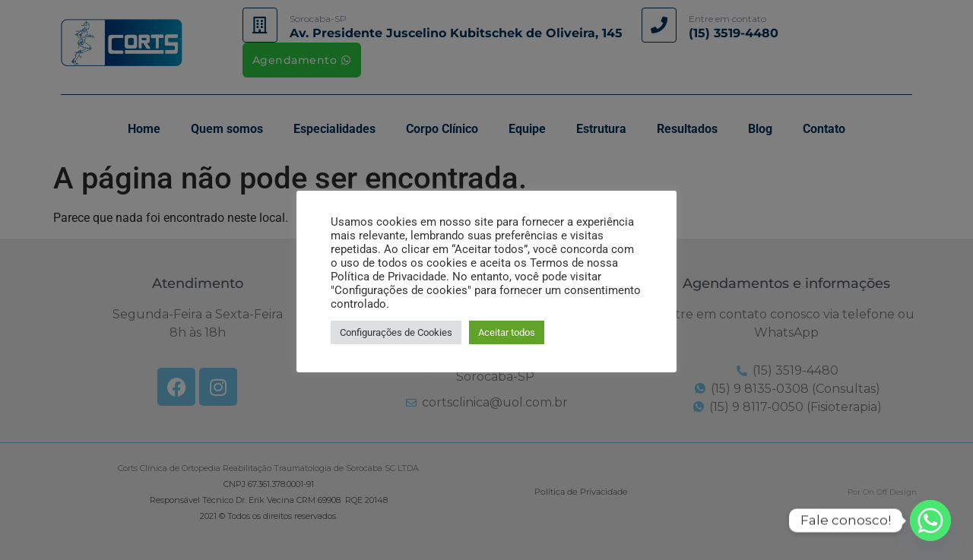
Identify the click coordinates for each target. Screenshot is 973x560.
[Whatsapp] (930, 520)
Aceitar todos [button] (507, 332)
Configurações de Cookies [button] (396, 332)
